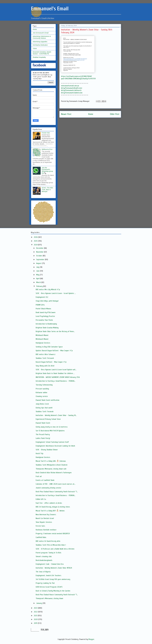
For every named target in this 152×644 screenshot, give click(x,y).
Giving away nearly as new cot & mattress (52, 427)
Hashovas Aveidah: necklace (46, 530)
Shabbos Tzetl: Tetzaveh (45, 358)
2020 (36, 619)
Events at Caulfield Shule (45, 480)
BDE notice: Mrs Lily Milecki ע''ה (48, 290)
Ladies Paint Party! (43, 438)
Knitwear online (41, 393)
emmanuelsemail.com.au (70, 86)
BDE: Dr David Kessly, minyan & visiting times (53, 507)
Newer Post (66, 114)
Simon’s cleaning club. (44, 556)
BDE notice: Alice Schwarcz (46, 354)
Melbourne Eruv (47, 149)
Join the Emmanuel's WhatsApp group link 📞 (47, 170)
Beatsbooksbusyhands (44, 560)
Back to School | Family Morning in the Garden (53, 591)
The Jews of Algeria (43, 572)
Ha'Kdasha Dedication (40, 45)
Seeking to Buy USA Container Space (49, 347)
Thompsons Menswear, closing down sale (51, 469)
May (38, 275)
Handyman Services (43, 343)
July (38, 267)
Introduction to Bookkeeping (46, 324)
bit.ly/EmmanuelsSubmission (72, 93)
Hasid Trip (39, 453)
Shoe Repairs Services (44, 522)
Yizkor (35, 48)
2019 (36, 623)
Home (91, 114)
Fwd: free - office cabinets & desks (49, 503)
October (39, 256)
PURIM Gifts (40, 305)
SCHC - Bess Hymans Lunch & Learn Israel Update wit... (56, 370)
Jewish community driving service (48, 488)
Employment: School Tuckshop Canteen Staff (52, 442)
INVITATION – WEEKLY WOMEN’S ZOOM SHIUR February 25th (58, 377)
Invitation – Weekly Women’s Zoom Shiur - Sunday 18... (56, 415)
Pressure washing (42, 389)
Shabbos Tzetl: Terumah (45, 412)
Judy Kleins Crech (42, 404)
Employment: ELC (42, 297)
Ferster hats (46, 133)
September (41, 260)
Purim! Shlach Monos (43, 309)
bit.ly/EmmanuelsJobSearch (71, 90)
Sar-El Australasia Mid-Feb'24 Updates (50, 431)
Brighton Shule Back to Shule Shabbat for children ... (55, 373)
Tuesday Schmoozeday (44, 385)
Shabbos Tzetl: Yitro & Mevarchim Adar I (51, 545)
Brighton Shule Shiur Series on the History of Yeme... (55, 331)
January (39, 603)
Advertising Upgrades (40, 42)
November (40, 252)
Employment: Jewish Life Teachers (48, 575)
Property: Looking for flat (45, 583)
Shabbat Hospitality (39, 57)
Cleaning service (42, 396)
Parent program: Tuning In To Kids (48, 553)
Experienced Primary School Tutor (48, 419)
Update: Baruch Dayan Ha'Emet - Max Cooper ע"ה (54, 351)
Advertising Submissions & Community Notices (42, 37)
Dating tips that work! (44, 408)
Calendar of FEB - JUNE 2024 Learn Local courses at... (55, 484)
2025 (36, 241)
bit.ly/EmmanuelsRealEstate (72, 88)
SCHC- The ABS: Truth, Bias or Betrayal (47, 190)
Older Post (115, 114)
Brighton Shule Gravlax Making (47, 328)
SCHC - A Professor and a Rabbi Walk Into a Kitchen (55, 549)
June (38, 271)
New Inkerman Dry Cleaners (46, 515)
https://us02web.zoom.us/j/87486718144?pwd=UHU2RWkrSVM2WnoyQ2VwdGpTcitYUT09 (78, 78)
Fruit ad (39, 476)
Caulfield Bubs (41, 537)
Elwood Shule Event (43, 423)
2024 (36, 245)
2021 (36, 616)
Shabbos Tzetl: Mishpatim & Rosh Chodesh (52, 465)
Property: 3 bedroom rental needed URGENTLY (53, 534)
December (40, 248)
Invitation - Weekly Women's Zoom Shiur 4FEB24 (54, 568)
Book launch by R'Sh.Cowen (46, 312)
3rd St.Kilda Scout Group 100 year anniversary (53, 579)
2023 (36, 608)
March (39, 282)
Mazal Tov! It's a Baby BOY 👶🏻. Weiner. (50, 511)
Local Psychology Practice (45, 316)
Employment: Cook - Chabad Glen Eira (50, 564)
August (39, 263)
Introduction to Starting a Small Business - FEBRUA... (55, 381)
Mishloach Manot (42, 335)
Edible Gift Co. (41, 499)
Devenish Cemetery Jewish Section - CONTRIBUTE (42, 53)
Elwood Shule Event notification (47, 400)
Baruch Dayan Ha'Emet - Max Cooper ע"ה (51, 362)
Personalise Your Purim (44, 320)
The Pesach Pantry (43, 434)
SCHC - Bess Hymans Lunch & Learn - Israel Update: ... (56, 293)
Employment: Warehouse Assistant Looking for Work (55, 446)
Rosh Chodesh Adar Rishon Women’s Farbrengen (54, 473)
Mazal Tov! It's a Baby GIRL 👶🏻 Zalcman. (51, 461)
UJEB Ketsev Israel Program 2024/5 (49, 587)
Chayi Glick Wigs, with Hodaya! (47, 301)
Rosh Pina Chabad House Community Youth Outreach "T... (57, 492)
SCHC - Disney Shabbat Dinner (47, 450)
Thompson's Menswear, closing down (49, 598)
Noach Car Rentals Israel (45, 518)
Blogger (91, 639)
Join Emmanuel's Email (41, 33)
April (38, 279)
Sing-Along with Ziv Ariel (45, 366)
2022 (36, 612)
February (40, 286)
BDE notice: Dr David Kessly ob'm (48, 541)
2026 (36, 237)
